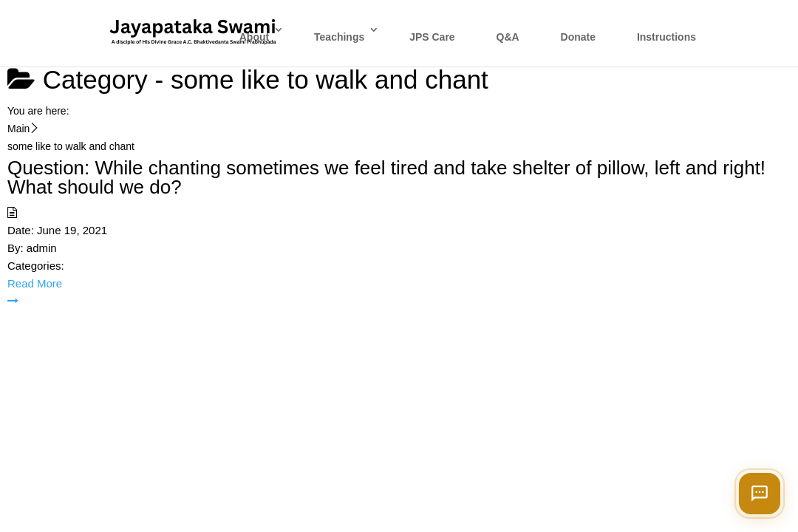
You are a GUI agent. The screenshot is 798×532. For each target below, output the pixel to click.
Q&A (508, 37)
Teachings (339, 37)
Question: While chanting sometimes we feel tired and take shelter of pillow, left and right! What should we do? (386, 177)
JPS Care (432, 37)
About (254, 37)
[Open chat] (760, 494)
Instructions (666, 37)
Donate (578, 37)
